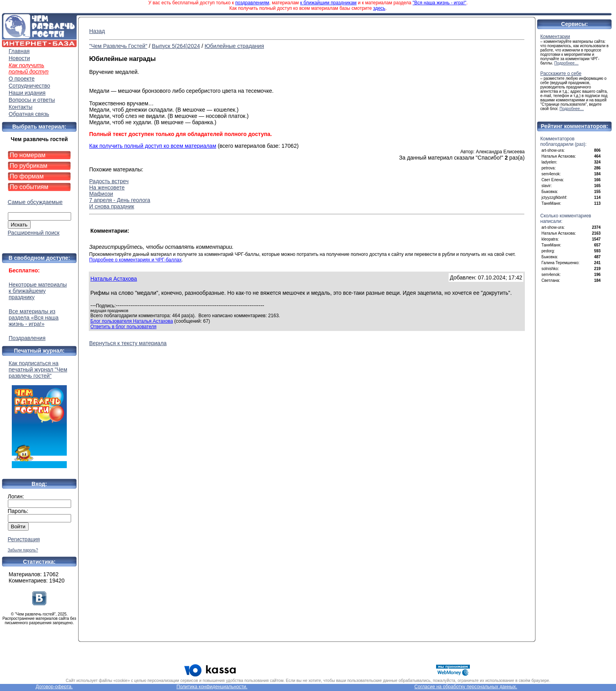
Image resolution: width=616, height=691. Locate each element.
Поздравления (27, 338)
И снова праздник (112, 206)
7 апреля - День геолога (120, 200)
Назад (97, 31)
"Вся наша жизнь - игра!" (439, 3)
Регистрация (24, 539)
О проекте (22, 79)
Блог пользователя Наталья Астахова (132, 321)
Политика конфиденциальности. (212, 687)
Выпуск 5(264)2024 (176, 46)
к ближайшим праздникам (328, 3)
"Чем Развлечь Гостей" (118, 46)
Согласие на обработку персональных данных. (466, 687)
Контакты (20, 107)
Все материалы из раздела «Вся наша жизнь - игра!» (34, 318)
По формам (27, 176)
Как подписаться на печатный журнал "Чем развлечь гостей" (39, 414)
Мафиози (101, 194)
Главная (19, 51)
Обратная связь (29, 114)
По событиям (29, 187)
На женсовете (107, 187)
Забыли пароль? (23, 550)
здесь (379, 8)
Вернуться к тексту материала (128, 343)
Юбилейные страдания (234, 46)
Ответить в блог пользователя (123, 327)
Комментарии (555, 37)
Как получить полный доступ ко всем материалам (153, 146)
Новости (19, 58)
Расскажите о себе (561, 74)
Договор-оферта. (54, 687)
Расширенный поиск (34, 233)
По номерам (28, 155)
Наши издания (27, 93)
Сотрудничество (29, 86)
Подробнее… (566, 63)
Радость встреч (109, 181)
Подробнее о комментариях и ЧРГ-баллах (135, 260)
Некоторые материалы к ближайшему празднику (38, 291)
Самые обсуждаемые (35, 202)
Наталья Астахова (114, 279)
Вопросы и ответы (32, 100)
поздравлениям (252, 3)
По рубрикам (29, 166)
